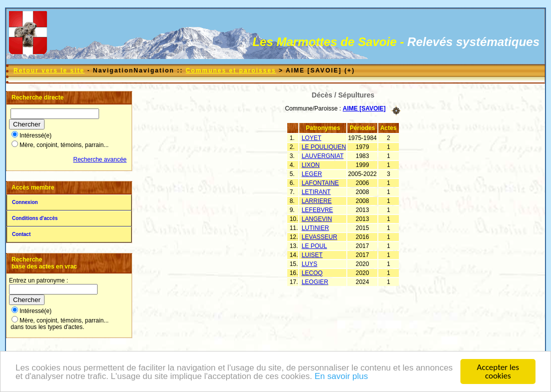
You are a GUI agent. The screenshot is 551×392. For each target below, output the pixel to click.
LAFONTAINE (320, 183)
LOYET (312, 138)
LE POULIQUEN (324, 147)
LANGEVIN (317, 219)
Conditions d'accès (35, 218)
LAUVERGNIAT (323, 156)
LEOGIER (315, 282)
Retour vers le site (49, 70)
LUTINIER (316, 228)
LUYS (310, 264)
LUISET (312, 255)
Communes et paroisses (231, 70)
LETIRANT (316, 192)
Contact (21, 234)
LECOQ (312, 273)
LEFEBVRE (318, 210)
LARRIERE (317, 201)
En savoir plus (342, 377)
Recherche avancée (100, 159)
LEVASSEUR (320, 237)
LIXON (311, 165)
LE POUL (315, 246)
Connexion (25, 202)
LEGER (312, 174)
